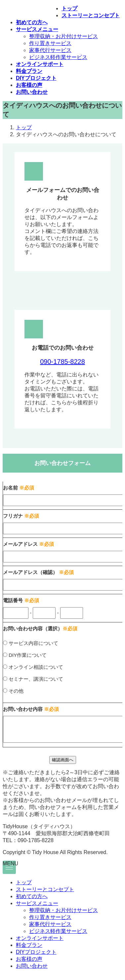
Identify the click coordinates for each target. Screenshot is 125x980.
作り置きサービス (50, 43)
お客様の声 (29, 964)
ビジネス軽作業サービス (58, 57)
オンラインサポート (40, 943)
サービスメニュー (37, 908)
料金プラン (29, 950)
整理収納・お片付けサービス (63, 36)
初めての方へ (32, 901)
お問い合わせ (32, 971)
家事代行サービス (50, 50)
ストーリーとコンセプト (45, 894)
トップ (24, 887)
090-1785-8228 (62, 362)
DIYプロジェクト (36, 957)
